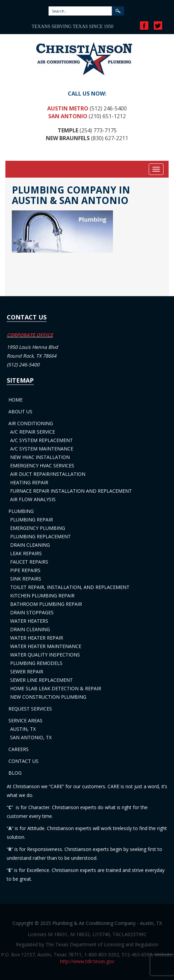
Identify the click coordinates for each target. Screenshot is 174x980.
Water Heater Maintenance (46, 646)
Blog (15, 773)
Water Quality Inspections (45, 655)
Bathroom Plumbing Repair (46, 604)
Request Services (30, 709)
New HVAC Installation (40, 457)
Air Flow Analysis (33, 499)
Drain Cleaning (30, 545)
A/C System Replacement (41, 440)
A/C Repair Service (33, 432)
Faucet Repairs (29, 562)
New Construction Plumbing (48, 697)
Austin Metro (68, 108)
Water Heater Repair (37, 638)
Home (16, 400)
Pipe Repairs (25, 570)
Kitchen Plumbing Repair (42, 596)
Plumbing (21, 511)
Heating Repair (29, 482)
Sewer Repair (27, 672)
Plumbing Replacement (40, 536)
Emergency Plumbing (38, 528)
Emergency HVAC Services (42, 466)
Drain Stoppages (32, 612)
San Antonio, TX (31, 737)
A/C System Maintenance (42, 449)
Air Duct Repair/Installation (48, 474)
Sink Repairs (26, 579)
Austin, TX (23, 729)
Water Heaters (29, 621)
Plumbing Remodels (36, 663)
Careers (19, 749)
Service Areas (25, 720)
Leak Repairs (26, 553)
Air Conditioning (31, 423)
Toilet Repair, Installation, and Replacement (70, 587)
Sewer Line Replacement (41, 680)
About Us (20, 411)
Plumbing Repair (32, 520)
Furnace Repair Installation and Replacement (71, 491)
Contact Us (23, 761)
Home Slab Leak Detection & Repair (56, 688)
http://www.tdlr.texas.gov (87, 961)
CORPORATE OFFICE (30, 335)
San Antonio (68, 116)
